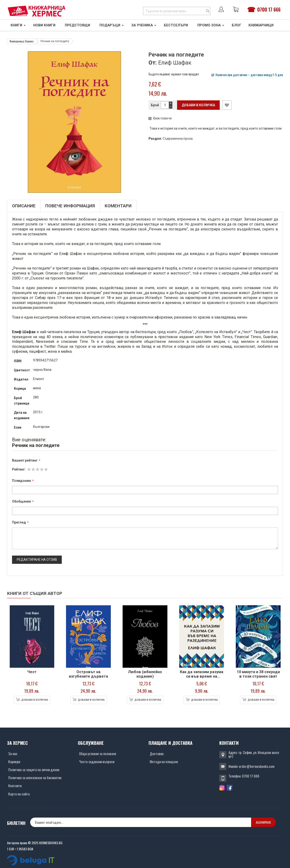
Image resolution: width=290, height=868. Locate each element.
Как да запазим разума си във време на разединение (202, 676)
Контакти (15, 786)
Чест (32, 672)
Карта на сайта (19, 794)
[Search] (208, 11)
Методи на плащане (164, 762)
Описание (24, 206)
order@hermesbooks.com (257, 766)
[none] (141, 822)
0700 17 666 (269, 9)
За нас (13, 753)
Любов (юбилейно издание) (145, 674)
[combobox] (177, 11)
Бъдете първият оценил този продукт (174, 74)
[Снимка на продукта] (32, 637)
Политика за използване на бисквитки (35, 778)
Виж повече (160, 118)
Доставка (157, 753)
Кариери (14, 762)
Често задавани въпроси (97, 762)
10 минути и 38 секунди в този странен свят (258, 674)
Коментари (118, 206)
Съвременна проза (178, 139)
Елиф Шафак (175, 63)
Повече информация (70, 206)
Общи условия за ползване (98, 753)
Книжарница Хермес (22, 41)
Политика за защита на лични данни (34, 770)
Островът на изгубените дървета (88, 674)
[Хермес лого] (37, 11)
